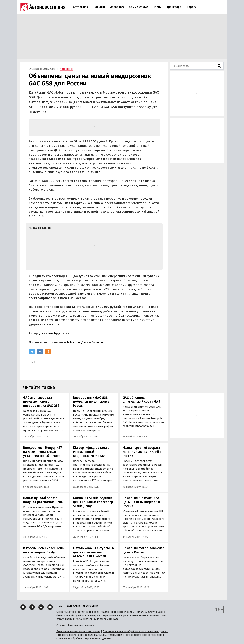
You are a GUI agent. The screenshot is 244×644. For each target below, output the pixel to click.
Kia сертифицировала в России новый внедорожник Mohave (91, 452)
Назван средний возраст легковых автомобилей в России (142, 452)
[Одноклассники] (48, 352)
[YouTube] (50, 607)
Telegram (73, 342)
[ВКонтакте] (40, 352)
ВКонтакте (100, 342)
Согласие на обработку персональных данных (84, 639)
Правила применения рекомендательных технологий (90, 635)
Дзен (85, 342)
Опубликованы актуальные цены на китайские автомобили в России (94, 552)
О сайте (61, 625)
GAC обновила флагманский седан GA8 (141, 400)
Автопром (117, 7)
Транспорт (174, 7)
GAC (33, 362)
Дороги (191, 7)
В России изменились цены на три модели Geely (44, 550)
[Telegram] (32, 352)
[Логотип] (43, 7)
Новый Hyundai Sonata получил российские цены (43, 500)
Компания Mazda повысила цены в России (144, 550)
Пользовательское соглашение (143, 635)
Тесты (157, 7)
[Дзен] (23, 607)
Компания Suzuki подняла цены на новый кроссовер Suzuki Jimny (93, 502)
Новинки (99, 7)
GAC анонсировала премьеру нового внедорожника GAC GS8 (41, 402)
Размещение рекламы (81, 625)
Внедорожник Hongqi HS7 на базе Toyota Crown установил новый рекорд (43, 452)
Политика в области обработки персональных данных (135, 631)
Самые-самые (139, 7)
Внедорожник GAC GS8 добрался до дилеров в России (91, 402)
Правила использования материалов (78, 631)
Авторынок (81, 7)
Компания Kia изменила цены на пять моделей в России (141, 502)
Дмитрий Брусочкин (55, 333)
